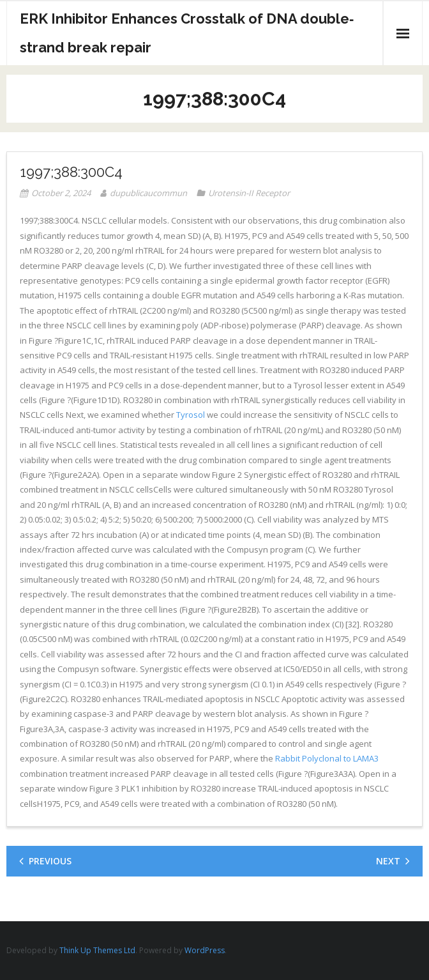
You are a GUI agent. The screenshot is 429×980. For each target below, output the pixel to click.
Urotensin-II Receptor (249, 193)
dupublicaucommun (148, 193)
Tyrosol (191, 415)
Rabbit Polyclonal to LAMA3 (327, 758)
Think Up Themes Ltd (97, 950)
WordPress (205, 950)
